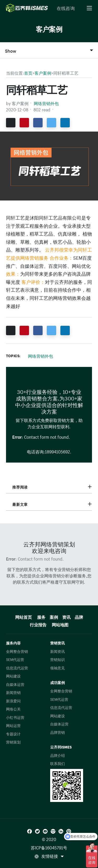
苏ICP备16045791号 (49, 847)
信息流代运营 (17, 668)
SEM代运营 (15, 659)
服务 (41, 616)
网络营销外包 (46, 103)
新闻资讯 (57, 651)
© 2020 (49, 839)
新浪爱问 (13, 701)
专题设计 (13, 734)
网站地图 (60, 624)
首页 (28, 72)
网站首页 (24, 616)
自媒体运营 (15, 684)
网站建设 (13, 676)
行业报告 (38, 624)
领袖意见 (57, 668)
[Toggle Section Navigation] (49, 50)
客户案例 (43, 72)
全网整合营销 (17, 651)
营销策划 (13, 742)
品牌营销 (57, 732)
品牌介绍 (57, 755)
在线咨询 (66, 8)
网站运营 (13, 725)
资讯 (66, 616)
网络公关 (13, 709)
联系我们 (57, 763)
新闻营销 (13, 692)
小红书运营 (15, 717)
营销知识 (57, 659)
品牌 (79, 616)
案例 (54, 616)
